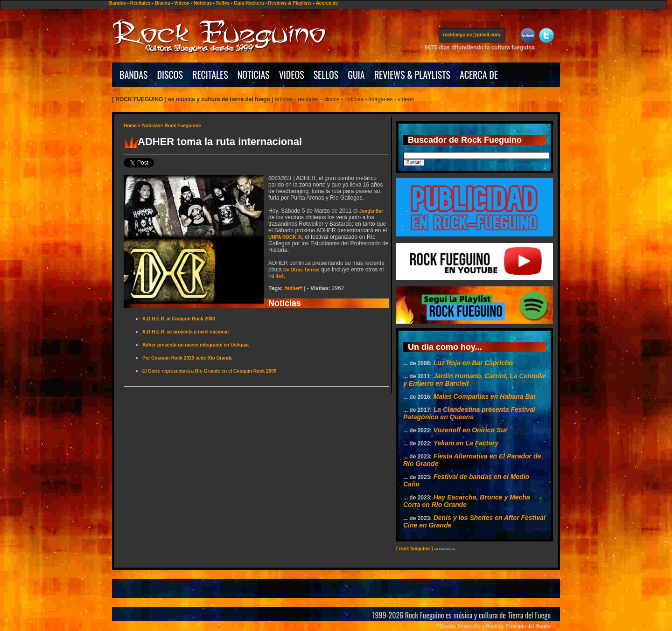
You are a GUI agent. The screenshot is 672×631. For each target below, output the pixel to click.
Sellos (223, 3)
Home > (132, 126)
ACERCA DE (479, 75)
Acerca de (327, 3)
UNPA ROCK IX (285, 237)
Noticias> (153, 126)
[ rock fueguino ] (414, 549)
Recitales (140, 3)
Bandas (118, 3)
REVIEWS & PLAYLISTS (412, 75)
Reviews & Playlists (290, 3)
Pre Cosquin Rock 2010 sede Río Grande (187, 358)
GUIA (356, 75)
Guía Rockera (249, 3)
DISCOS (170, 75)
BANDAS (134, 75)
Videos (182, 3)
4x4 (280, 276)
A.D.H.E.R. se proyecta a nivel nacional (185, 332)
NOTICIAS (254, 75)
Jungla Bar (371, 211)
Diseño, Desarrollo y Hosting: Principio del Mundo (495, 626)
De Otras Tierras (301, 270)
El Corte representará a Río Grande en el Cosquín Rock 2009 (209, 371)
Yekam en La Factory (466, 443)
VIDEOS (292, 75)
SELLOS (326, 75)
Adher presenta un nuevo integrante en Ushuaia (196, 345)
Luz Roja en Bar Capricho (473, 363)
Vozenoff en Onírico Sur (471, 430)
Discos (163, 3)
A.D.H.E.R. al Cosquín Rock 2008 (179, 319)
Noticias (203, 3)
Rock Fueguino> (183, 126)
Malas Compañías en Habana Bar (485, 396)
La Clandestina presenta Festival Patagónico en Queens (469, 413)
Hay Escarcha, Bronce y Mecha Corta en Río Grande (467, 501)
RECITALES (210, 75)
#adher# (293, 288)
